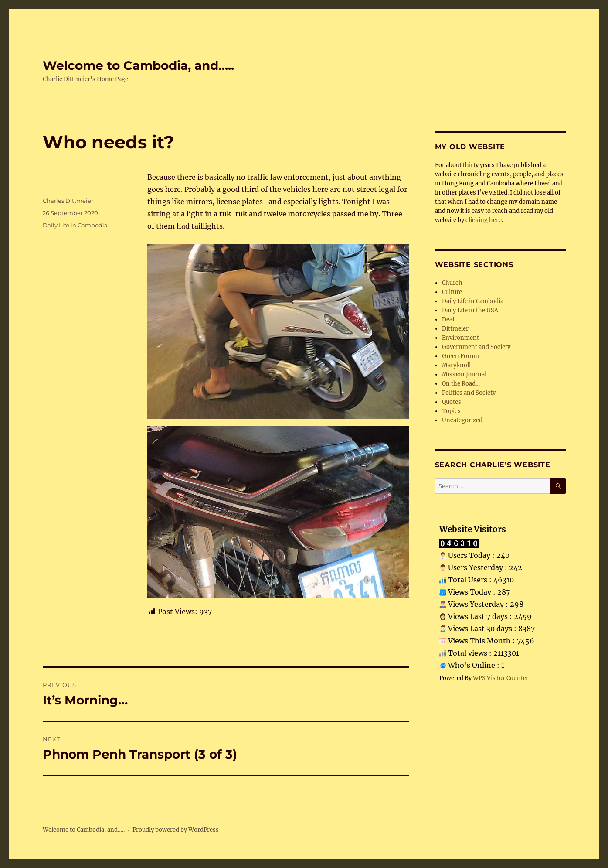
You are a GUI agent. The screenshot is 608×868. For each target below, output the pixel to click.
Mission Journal (464, 374)
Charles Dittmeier (68, 201)
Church (452, 283)
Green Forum (460, 356)
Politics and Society (469, 393)
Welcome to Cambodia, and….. (138, 65)
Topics (451, 411)
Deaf (448, 320)
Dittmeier (455, 329)
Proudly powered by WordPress (176, 830)
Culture (452, 292)
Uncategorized (462, 420)
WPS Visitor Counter (501, 678)
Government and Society (476, 347)
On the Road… (461, 384)
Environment (460, 338)
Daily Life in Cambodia (75, 225)
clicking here (484, 220)
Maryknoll (456, 365)
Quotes (452, 402)
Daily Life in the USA (470, 310)
